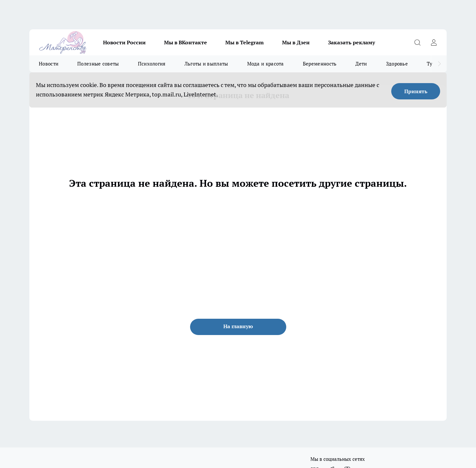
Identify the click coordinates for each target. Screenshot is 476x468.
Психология (152, 64)
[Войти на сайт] (434, 42)
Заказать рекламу (351, 42)
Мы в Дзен (296, 42)
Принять (416, 91)
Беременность (320, 64)
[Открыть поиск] (417, 42)
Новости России (124, 42)
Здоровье (397, 64)
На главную (238, 326)
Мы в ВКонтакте (186, 42)
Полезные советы (98, 64)
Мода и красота (266, 64)
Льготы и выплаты (206, 64)
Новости (49, 64)
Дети (361, 64)
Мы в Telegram (245, 42)
